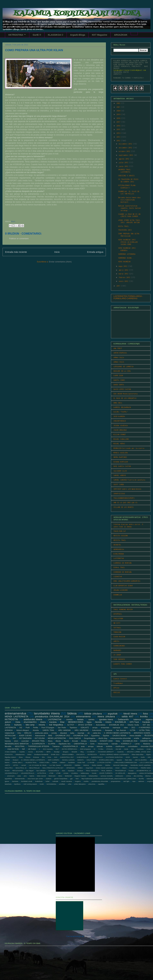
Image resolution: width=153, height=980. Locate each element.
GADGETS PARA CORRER (123, 664)
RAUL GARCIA (75, 738)
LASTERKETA (10, 728)
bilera (60, 776)
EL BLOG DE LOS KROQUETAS (125, 398)
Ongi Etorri (89, 768)
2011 (119, 286)
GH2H (128, 757)
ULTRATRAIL (42, 773)
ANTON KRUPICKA (120, 353)
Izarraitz (115, 744)
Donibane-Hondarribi (41, 754)
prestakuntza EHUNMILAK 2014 (52, 717)
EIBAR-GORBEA (68, 754)
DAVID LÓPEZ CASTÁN (122, 389)
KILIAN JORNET (120, 434)
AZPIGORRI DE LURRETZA (124, 367)
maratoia (53, 722)
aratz (83, 746)
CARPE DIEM (118, 376)
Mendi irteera (130, 714)
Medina (108, 765)
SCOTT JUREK (119, 484)
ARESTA (116, 641)
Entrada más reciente (16, 252)
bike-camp (30, 725)
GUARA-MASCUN (119, 637)
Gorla (92, 744)
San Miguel (30, 771)
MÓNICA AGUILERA (121, 453)
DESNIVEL (117, 545)
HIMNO (7, 760)
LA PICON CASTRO (104, 762)
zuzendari (25, 741)
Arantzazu (140, 749)
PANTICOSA (134, 768)
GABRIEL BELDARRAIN (122, 407)
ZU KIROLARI (120, 773)
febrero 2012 (125, 277)
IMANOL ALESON (68, 760)
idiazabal (64, 733)
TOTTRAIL (117, 628)
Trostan (131, 771)
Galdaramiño (123, 720)
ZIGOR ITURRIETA (106, 773)
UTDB (51, 773)
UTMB (58, 773)
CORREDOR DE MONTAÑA (123, 572)
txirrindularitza (51, 784)
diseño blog (103, 738)
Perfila (36, 728)
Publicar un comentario (19, 239)
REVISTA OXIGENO (121, 536)
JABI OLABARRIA (141, 760)
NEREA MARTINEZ (120, 457)
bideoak (100, 746)
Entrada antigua (95, 252)
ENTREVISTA (92, 754)
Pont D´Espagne (48, 728)
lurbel (47, 781)
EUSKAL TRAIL (119, 567)
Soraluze (80, 771)
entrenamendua (15, 713)
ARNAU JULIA (119, 357)
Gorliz (143, 757)
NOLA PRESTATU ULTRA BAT (53, 768)
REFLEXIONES (18, 771)
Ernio (49, 757)
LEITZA (16, 765)
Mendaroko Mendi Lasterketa (141, 765)
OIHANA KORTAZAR (121, 462)
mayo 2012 (124, 266)
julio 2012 (124, 163)
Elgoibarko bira (64, 744)
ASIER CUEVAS (25, 736)
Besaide (75, 752)
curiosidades (133, 746)
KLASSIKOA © (55, 35)
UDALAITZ (85, 728)
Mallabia (77, 765)
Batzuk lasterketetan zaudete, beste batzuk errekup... (129, 208)
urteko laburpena (80, 784)
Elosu (21, 757)
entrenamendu (20, 779)
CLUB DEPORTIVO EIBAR (123, 586)
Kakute (55, 762)
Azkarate (93, 741)
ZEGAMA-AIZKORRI (121, 590)
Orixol (117, 768)
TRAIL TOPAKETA (92, 771)
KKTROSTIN (11, 719)
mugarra (78, 781)
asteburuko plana (41, 733)
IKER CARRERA (54, 760)
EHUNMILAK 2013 (117, 725)
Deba (118, 741)
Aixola (126, 749)
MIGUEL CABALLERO (121, 439)
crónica (128, 776)
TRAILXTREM (118, 619)
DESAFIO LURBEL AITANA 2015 (139, 752)
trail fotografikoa (56, 725)
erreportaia (105, 728)
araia (19, 776)
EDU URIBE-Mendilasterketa (125, 394)
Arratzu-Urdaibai (10, 752)
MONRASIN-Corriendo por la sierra (129, 448)
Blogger (88, 936)
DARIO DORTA (119, 385)
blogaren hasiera (80, 776)
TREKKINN (117, 632)
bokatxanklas (93, 776)
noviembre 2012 (126, 148)
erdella (136, 738)
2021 (119, 107)
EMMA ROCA (118, 403)
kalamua (137, 720)
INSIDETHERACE (120, 421)
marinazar (117, 728)
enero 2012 (124, 281)
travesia (8, 741)
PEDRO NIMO (146, 768)
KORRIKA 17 (126, 744)
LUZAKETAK (118, 577)
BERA (49, 752)
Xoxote (94, 773)
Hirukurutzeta (103, 744)
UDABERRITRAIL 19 (144, 771)
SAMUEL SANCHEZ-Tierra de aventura (129, 480)
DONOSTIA (9, 754)
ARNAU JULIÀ (119, 362)
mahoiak (55, 781)
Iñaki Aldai (128, 760)
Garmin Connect (120, 679)
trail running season (30, 784)
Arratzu (84, 741)
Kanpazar (109, 730)
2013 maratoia (48, 749)
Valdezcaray (85, 773)
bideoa (72, 713)
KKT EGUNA (40, 738)
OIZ (21, 728)
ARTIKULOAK (10, 736)
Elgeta (148, 754)
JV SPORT (117, 655)
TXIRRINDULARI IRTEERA (38, 746)
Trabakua (56, 746)
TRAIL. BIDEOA (107, 771)
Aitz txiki (118, 749)
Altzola (58, 741)
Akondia (98, 722)
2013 (119, 137)
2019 (119, 114)
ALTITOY (71, 725)
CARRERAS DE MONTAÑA (123, 563)
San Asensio (121, 730)
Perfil (28, 728)
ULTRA (133, 730)
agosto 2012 (124, 159)
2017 (119, 122)
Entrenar (36, 757)
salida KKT (127, 717)
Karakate (146, 722)
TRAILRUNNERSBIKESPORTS (124, 498)
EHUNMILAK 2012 (63, 736)
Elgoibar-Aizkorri (10, 757)
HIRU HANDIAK (65, 730)
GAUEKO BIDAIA (119, 736)
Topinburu (73, 728)
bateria (32, 776)
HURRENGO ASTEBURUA (127, 254)
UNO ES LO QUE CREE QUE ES (125, 503)
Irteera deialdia (135, 736)
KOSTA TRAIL (124, 226)
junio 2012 (124, 166)
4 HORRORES (144, 728)
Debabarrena (20, 754)
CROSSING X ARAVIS (126, 176)
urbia (70, 784)
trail (23, 749)
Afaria (50, 741)
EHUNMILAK (118, 595)
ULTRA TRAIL (145, 730)
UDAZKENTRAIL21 (28, 773)
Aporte (66, 741)
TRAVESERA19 (120, 771)
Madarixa (147, 744)
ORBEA (80, 768)
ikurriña (141, 779)
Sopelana (71, 771)
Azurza (30, 752)
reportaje (81, 733)
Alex (133, 749)
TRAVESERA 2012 (125, 230)
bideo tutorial (41, 776)
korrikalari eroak (27, 781)
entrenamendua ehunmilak (120, 738)
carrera (91, 720)
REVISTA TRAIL (120, 540)
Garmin (135, 757)
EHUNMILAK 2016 (130, 741)
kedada (80, 720)
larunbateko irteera (47, 713)
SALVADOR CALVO (120, 471)
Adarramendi (40, 736)
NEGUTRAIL (20, 746)
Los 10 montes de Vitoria (38, 765)
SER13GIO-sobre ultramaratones (127, 489)
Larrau (137, 744)
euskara (49, 779)
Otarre (124, 768)
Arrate (149, 749)
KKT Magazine (100, 35)
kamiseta (15, 781)
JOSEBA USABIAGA (121, 426)
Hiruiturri (15, 760)
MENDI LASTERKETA (16, 717)
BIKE (50, 736)
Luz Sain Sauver (55, 765)
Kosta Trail (81, 762)
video (126, 728)
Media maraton (97, 765)
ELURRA (52, 744)
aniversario (11, 776)
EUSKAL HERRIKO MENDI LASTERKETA (114, 754)
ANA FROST (118, 348)
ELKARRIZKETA (38, 744)
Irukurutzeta (97, 730)
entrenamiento (84, 717)
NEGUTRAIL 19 (21, 768)
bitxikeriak (68, 776)
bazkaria (18, 725)
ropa (134, 781)
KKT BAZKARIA (25, 738)
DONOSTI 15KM (106, 741)
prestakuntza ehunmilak (100, 781)
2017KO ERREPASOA (69, 749)
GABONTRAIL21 (97, 757)
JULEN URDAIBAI (120, 430)
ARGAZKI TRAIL (38, 741)
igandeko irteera (106, 720)
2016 (119, 126)
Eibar (62, 722)
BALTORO (40, 752)
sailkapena (146, 738)
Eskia (18, 722)
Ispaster (119, 760)
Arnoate (75, 741)
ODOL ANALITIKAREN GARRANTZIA (127, 581)
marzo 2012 (124, 274)
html (77, 779)
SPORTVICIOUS (119, 494)
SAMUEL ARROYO (120, 475)
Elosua (28, 757)
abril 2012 (124, 270)
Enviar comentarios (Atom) (60, 262)
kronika (144, 717)
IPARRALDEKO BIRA (106, 760)
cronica (69, 720)
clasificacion (120, 746)
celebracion (119, 776)
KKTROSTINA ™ (17, 35)
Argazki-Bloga (78, 35)
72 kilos (101, 749)
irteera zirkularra (106, 717)
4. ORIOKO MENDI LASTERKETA (117, 733)
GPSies (116, 688)
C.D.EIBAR (91, 752)
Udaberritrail (9, 733)
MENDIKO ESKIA (76, 722)
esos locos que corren (35, 779)
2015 (119, 129)
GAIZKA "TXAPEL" (121, 412)
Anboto (108, 722)
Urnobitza (74, 773)
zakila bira (97, 733)
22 (94, 749)
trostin (42, 784)
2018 (119, 118)
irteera (43, 722)
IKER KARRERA (119, 416)
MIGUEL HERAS (119, 444)
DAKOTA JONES (119, 380)
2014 (119, 133)
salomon (141, 781)
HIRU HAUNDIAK (124, 262)
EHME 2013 (55, 754)
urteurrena (92, 784)
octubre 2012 (125, 151)
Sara (63, 771)
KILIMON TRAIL (31, 762)
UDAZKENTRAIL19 (70, 746)
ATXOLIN (109, 749)
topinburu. (18, 784)
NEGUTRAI (9, 768)
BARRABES (117, 650)
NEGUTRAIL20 (34, 768)
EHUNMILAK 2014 (81, 736)
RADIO (7, 771)
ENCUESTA (81, 754)
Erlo (43, 757)
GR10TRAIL (118, 614)
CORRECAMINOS (119, 646)
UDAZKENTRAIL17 (11, 773)
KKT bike (146, 725)
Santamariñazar (54, 771)
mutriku (86, 781)
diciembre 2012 (126, 144)
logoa (89, 722)
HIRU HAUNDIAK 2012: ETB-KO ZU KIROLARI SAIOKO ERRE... (128, 242)
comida (54, 733)
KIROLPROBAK (119, 554)
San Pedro (62, 728)
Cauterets (120, 752)
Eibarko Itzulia (133, 725)
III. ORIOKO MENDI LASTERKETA (33, 760)
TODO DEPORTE (119, 659)
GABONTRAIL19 (80, 744)
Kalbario (63, 762)
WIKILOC (117, 692)
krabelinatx (39, 781)
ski (89, 733)
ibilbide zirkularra (93, 714)
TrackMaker (118, 683)
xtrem (16, 741)
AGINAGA (9, 730)
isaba (72, 733)
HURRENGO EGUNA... (126, 258)
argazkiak (113, 714)
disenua (148, 776)
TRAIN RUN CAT (120, 531)
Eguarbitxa (95, 736)
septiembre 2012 (126, 155)
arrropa (91, 746)
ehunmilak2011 (30, 722)
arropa (95, 728)
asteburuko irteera (33, 719)
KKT (14, 738)
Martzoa (86, 765)
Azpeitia (22, 752)
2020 (119, 111)
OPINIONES (71, 768)
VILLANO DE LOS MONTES (124, 507)
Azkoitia (36, 730)
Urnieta (66, 773)
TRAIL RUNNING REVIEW (123, 609)
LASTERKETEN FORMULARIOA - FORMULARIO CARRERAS (128, 297)
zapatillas (101, 784)
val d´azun (32, 749)
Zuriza (7, 725)
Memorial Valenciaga (120, 765)
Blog (82, 752)
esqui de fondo (13, 749)
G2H (56, 757)
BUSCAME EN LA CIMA (122, 371)
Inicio (57, 252)
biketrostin (52, 776)
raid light (126, 781)
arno (25, 776)
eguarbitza (8, 779)
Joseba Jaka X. (18, 762)
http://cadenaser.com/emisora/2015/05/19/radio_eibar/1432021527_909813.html (109, 779)
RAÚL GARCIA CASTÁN (122, 466)
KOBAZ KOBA (44, 762)
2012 (119, 141)
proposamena (116, 781)
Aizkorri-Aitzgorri (23, 730)
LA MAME (91, 762)
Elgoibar (106, 736)
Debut (29, 754)
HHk (149, 757)
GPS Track (134, 722)
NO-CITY (117, 623)
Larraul (24, 765)
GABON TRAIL (49, 730)
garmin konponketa (61, 779)
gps (71, 779)
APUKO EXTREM (85, 725)
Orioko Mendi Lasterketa (104, 768)
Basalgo (57, 752)
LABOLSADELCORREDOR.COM (125, 762)
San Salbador (41, 771)
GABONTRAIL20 (82, 757)
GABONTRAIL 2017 (67, 757)
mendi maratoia (67, 781)
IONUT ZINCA (91, 760)
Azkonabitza (101, 725)
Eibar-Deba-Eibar (138, 754)
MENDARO (68, 765)
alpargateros (132, 773)
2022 (119, 103)
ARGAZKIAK (121, 35)
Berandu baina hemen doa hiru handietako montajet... (129, 200)
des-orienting (138, 776)
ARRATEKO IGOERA (142, 733)
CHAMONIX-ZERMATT (106, 752)
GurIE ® (37, 35)
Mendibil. (8, 746)
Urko (19, 733)
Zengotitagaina (89, 738)
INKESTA (80, 760)
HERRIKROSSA (119, 549)
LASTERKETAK (119, 558)
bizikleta (109, 746)
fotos (145, 714)
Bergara (66, 752)
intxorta (42, 725)
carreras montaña (106, 776)
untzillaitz (62, 784)
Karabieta (71, 762)
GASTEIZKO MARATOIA (114, 757)
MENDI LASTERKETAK (57, 738)
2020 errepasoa (85, 749)
